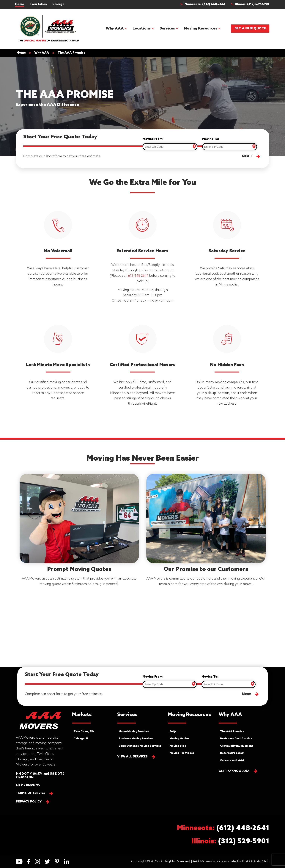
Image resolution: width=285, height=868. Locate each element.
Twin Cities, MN (84, 732)
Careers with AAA (232, 760)
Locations (142, 29)
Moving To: (211, 139)
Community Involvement (237, 746)
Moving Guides (179, 739)
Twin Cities (38, 4)
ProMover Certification (236, 739)
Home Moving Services (134, 732)
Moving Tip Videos (182, 753)
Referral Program (232, 753)
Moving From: (153, 139)
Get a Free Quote (250, 28)
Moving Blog (178, 746)
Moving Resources (201, 29)
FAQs (173, 732)
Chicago (58, 4)
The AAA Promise (232, 732)
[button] (205, 4)
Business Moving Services (136, 739)
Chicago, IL (81, 739)
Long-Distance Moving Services (140, 746)
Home (19, 4)
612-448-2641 (138, 276)
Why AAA (115, 29)
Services (167, 29)
